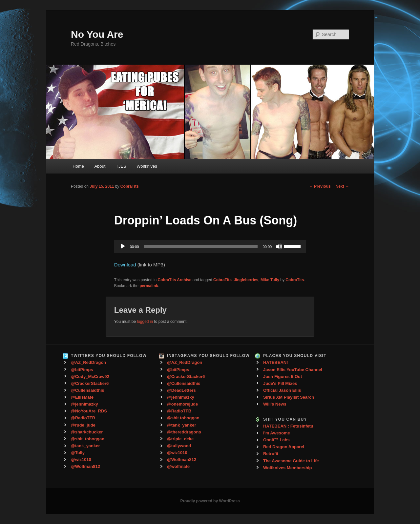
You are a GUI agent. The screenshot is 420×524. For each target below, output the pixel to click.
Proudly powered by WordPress (210, 501)
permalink (149, 286)
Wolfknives (147, 166)
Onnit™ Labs (276, 440)
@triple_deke (180, 439)
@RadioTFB (83, 418)
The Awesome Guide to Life (291, 461)
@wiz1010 (81, 460)
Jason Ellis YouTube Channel (293, 370)
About (100, 166)
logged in (145, 322)
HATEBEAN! (276, 362)
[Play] (123, 246)
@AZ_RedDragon (88, 362)
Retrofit (271, 454)
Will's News (275, 404)
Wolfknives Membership (288, 468)
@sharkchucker (87, 432)
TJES (121, 166)
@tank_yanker (85, 446)
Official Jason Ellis (282, 390)
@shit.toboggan (183, 418)
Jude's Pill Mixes (280, 383)
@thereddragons (184, 432)
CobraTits (130, 186)
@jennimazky (84, 404)
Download (125, 265)
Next (342, 186)
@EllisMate (82, 397)
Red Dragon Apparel (284, 447)
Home (78, 166)
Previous (320, 186)
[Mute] (279, 246)
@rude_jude (83, 425)
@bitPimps (82, 370)
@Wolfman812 (85, 466)
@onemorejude (182, 404)
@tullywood (179, 446)
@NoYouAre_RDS (89, 411)
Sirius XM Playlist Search (289, 397)
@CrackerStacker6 (90, 383)
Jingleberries (246, 280)
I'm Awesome (277, 433)
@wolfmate (178, 466)
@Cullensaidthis (88, 390)
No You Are (97, 34)
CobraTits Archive (175, 280)
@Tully (78, 453)
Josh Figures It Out (283, 377)
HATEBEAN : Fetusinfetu (288, 426)
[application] (210, 246)
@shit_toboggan (88, 439)
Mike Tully (270, 280)
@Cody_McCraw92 (90, 377)
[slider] (201, 246)
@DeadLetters (181, 390)
